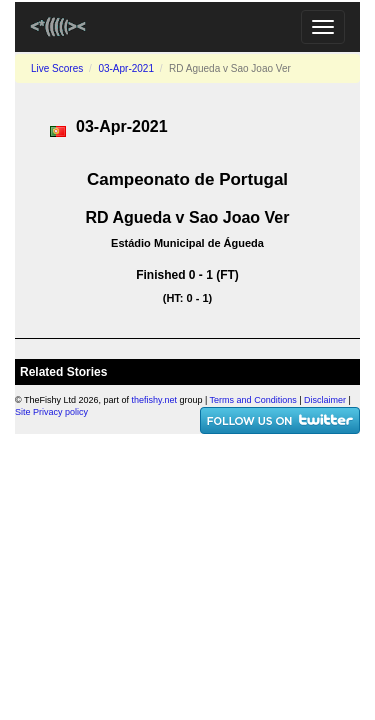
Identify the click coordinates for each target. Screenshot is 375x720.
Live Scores (57, 68)
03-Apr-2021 (126, 68)
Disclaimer (325, 400)
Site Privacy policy (51, 412)
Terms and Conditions (253, 400)
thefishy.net (154, 400)
